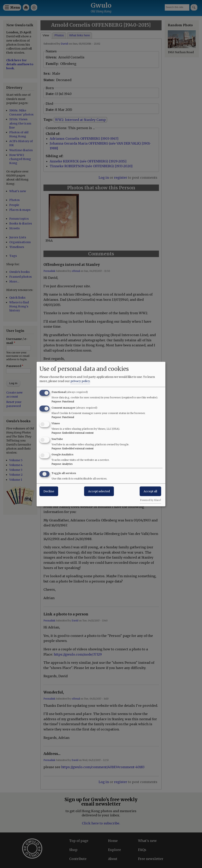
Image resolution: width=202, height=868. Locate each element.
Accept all (150, 491)
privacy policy (80, 381)
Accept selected (99, 491)
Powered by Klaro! (150, 500)
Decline (49, 491)
